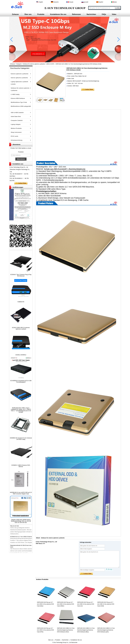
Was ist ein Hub (15, 527)
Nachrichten (91, 14)
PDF (44, 544)
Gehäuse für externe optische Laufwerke (34, 64)
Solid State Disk (16, 116)
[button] (60, 61)
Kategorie (19, 64)
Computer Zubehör (17, 120)
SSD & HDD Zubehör (17, 113)
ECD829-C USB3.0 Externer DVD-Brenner (21, 466)
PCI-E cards (14, 136)
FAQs (104, 14)
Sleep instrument (16, 132)
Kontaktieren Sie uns (58, 14)
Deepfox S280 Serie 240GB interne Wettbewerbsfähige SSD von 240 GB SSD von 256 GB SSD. (21, 521)
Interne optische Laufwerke (19, 78)
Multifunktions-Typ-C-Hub (19, 102)
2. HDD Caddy (15, 94)
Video (114, 14)
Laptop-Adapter (16, 124)
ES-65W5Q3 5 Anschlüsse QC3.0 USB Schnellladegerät (21, 381)
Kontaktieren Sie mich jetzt (21, 183)
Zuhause (15, 14)
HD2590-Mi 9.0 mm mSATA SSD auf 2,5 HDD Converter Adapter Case (21, 493)
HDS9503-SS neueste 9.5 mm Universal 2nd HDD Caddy (21, 439)
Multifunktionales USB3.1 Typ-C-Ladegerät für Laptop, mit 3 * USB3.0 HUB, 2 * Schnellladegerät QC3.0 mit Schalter (21, 410)
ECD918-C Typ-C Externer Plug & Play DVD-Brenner (21, 275)
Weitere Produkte (16, 128)
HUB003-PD (21, 302)
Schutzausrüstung (17, 140)
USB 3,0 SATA (50, 64)
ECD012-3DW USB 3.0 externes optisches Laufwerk (21, 328)
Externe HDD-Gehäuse (18, 98)
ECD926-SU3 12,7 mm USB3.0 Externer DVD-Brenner (25, 537)
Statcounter (74, 642)
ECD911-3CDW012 (21, 355)
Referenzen (76, 14)
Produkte (41, 14)
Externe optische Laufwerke (20, 74)
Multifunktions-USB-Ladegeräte (21, 106)
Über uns (28, 14)
